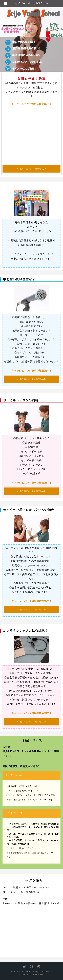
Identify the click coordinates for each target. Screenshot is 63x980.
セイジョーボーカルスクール (32, 4)
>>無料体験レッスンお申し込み (32, 169)
